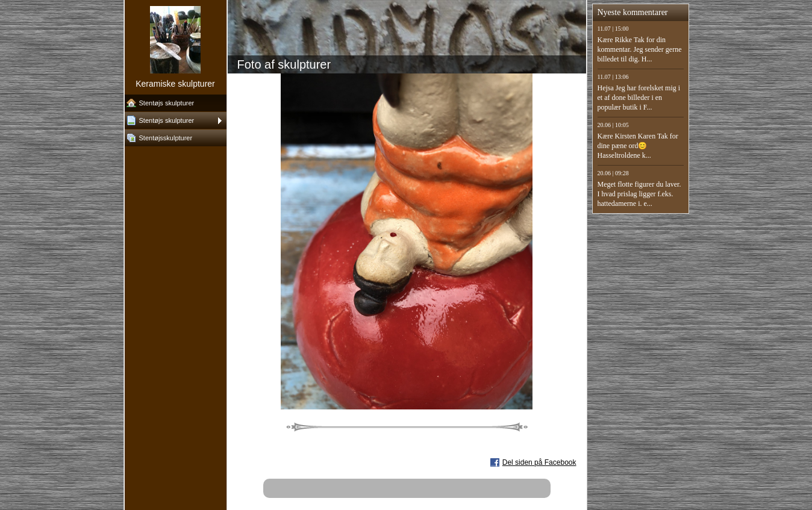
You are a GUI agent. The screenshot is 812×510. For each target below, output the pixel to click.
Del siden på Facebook (539, 462)
